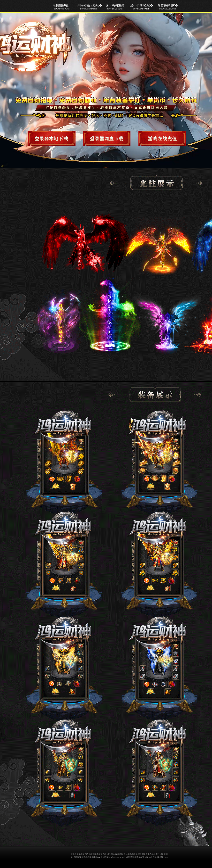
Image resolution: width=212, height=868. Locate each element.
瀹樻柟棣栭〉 (62, 7)
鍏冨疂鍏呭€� (168, 7)
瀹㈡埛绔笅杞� (141, 7)
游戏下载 (54, 137)
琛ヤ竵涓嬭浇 (115, 7)
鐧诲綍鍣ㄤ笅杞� (88, 7)
